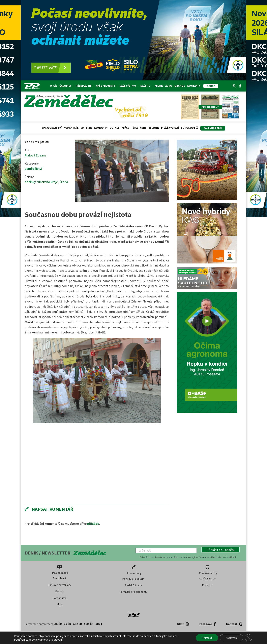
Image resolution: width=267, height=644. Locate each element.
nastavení (57, 640)
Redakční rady (133, 585)
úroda (64, 182)
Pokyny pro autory (133, 579)
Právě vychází (170, 128)
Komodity (101, 128)
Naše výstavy (129, 86)
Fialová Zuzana (36, 155)
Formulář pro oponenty (133, 592)
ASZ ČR (78, 624)
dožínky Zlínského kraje (41, 182)
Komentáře (71, 128)
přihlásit (93, 524)
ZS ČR (67, 624)
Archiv (159, 86)
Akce (60, 604)
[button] (220, 550)
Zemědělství (33, 169)
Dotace (114, 128)
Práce (125, 128)
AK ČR (58, 624)
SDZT (99, 624)
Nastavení (231, 638)
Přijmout (207, 638)
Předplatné (85, 86)
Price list (207, 585)
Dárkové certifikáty (60, 585)
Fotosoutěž (190, 128)
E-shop (60, 591)
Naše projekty (107, 86)
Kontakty (194, 86)
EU (82, 128)
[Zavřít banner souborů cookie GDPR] (248, 638)
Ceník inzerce (207, 578)
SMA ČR (89, 624)
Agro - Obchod (175, 86)
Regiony (154, 128)
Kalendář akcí (213, 128)
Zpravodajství (52, 128)
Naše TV (146, 86)
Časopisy (67, 86)
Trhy (89, 128)
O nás (54, 86)
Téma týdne (139, 128)
